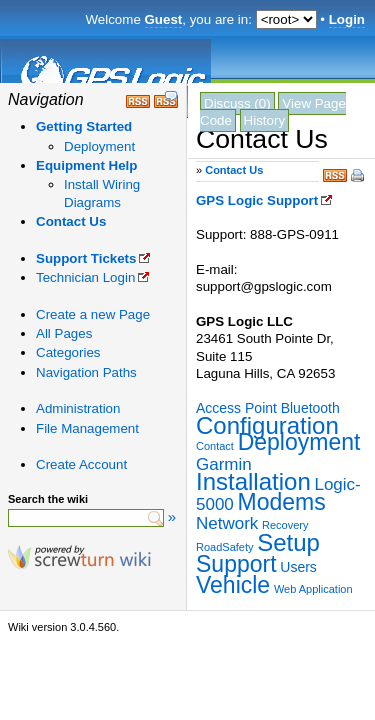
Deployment (99, 146)
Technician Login (85, 277)
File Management (87, 428)
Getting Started (84, 126)
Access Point (236, 408)
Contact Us (71, 221)
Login (347, 19)
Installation (253, 481)
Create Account (81, 464)
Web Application (313, 589)
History (264, 120)
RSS (335, 173)
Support (236, 564)
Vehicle (233, 585)
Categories (68, 352)
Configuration (267, 425)
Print (359, 177)
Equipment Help (86, 165)
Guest (164, 19)
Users (298, 567)
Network (227, 523)
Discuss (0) (237, 103)
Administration (78, 408)
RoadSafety (224, 547)
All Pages (64, 333)
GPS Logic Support (257, 200)
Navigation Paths (86, 372)
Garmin (224, 464)
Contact (215, 446)
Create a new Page (93, 314)
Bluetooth (310, 408)
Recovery (285, 525)
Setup (288, 542)
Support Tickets (86, 258)
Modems (282, 502)
